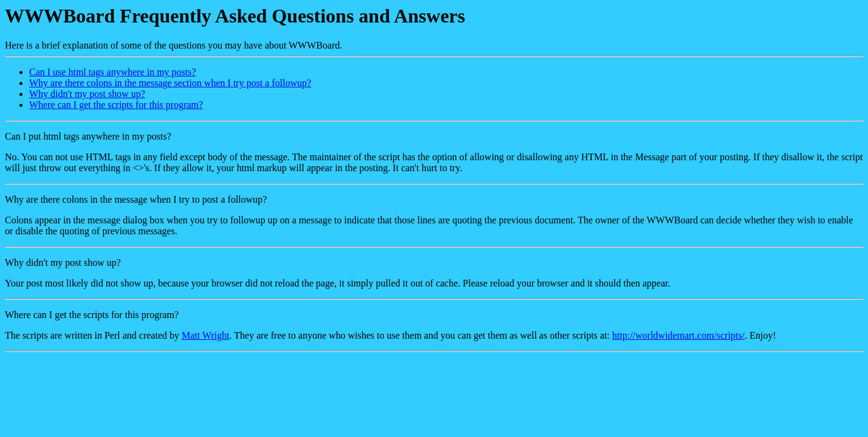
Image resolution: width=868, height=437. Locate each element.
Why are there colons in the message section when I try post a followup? (170, 83)
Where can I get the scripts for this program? (116, 105)
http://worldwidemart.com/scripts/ (678, 335)
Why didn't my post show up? (87, 94)
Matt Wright (206, 335)
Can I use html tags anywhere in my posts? (113, 72)
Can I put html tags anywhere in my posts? (88, 136)
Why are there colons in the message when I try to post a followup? (136, 199)
